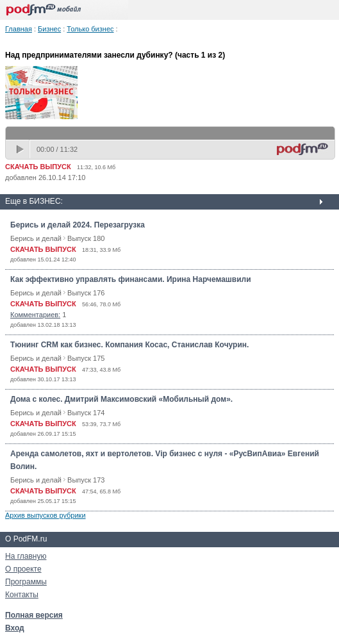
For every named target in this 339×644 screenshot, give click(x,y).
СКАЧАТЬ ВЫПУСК (38, 167)
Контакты (22, 595)
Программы (26, 582)
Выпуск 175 (86, 358)
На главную (26, 556)
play (21, 149)
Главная (19, 29)
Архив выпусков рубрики (45, 515)
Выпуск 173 (86, 480)
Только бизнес (90, 29)
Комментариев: (35, 315)
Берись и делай (36, 238)
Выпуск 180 (86, 238)
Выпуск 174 (86, 413)
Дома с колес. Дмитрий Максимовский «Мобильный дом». (121, 399)
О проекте (23, 569)
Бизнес (49, 29)
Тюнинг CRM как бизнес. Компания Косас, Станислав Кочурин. (129, 345)
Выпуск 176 (86, 293)
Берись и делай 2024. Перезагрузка (78, 225)
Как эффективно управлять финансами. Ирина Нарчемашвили (131, 279)
